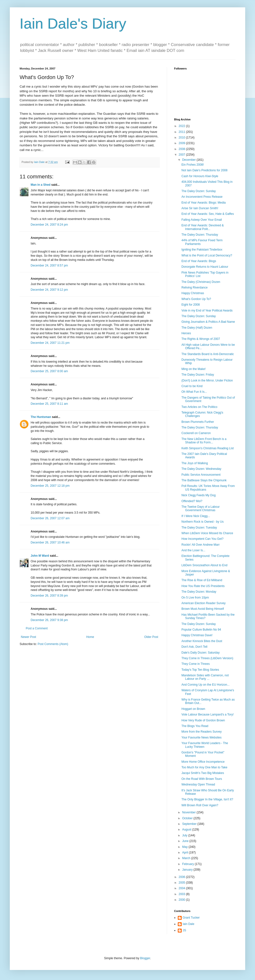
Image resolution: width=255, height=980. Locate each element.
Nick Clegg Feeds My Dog (198, 495)
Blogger (145, 958)
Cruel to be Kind (192, 386)
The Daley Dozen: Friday (198, 375)
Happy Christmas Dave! (197, 635)
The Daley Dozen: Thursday (200, 235)
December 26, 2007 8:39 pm (49, 596)
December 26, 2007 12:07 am (50, 518)
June (186, 841)
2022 (182, 126)
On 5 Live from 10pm (195, 598)
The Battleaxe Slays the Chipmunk (204, 480)
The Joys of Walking (195, 463)
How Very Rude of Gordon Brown (203, 720)
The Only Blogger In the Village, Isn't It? (207, 799)
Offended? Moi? (192, 501)
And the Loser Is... (193, 550)
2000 (182, 900)
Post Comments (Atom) (53, 644)
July (185, 835)
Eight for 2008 (191, 305)
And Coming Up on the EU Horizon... (205, 685)
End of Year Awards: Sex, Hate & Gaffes (208, 214)
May (185, 847)
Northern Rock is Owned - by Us (203, 522)
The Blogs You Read (195, 726)
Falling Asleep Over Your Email (202, 220)
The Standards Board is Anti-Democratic (208, 354)
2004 (182, 888)
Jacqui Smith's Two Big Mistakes (203, 773)
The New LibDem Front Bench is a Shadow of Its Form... (204, 441)
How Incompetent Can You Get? (202, 539)
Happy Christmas (193, 293)
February (188, 864)
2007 (182, 155)
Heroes (186, 333)
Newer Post (28, 637)
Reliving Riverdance (195, 288)
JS (184, 930)
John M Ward (40, 556)
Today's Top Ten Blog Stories (200, 670)
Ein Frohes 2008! (193, 165)
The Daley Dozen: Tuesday (199, 528)
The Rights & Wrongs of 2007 (201, 339)
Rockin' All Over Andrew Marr (201, 545)
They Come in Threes (196, 664)
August (187, 830)
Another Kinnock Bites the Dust (202, 641)
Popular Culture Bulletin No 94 (201, 630)
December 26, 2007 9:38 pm (49, 620)
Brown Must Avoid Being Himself (203, 609)
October (188, 818)
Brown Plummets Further (198, 422)
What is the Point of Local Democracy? (207, 255)
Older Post (151, 637)
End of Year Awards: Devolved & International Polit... (203, 227)
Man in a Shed (41, 185)
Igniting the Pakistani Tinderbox (202, 250)
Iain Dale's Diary (73, 24)
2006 (182, 877)
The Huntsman (41, 417)
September (190, 824)
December (189, 160)
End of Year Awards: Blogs (199, 261)
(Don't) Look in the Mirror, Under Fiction (207, 380)
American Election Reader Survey (204, 603)
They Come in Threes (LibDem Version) (207, 658)
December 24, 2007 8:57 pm (49, 265)
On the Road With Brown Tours (202, 779)
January (188, 870)
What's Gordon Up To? (196, 299)
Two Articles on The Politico (199, 407)
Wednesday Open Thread (198, 784)
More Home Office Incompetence (203, 762)
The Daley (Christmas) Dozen (201, 282)
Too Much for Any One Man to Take (204, 767)
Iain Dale (188, 924)
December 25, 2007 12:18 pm (50, 486)
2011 (182, 132)
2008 (182, 149)
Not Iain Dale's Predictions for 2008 (204, 170)
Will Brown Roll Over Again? (200, 805)
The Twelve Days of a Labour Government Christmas (201, 508)
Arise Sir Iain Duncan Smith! (200, 208)
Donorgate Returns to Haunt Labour (205, 267)
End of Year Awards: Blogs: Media (204, 203)
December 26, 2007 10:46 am (50, 542)
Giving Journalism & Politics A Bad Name (208, 322)
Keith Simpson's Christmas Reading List (208, 448)
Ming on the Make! (194, 369)
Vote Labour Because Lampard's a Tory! (208, 715)
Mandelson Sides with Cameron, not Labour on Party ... (205, 677)
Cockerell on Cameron (196, 433)
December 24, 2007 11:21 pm (50, 343)
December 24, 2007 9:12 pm (49, 290)
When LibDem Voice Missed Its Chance (207, 533)
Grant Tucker (191, 918)
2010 (182, 138)
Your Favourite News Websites (201, 738)
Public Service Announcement (201, 475)
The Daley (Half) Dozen (197, 328)
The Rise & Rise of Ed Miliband (202, 580)
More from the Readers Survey (202, 732)
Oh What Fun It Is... (194, 392)
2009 (182, 143)
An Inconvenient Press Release (202, 197)
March (187, 858)
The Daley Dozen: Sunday (199, 191)
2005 (182, 883)
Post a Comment (37, 628)
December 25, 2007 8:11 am (49, 404)
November (189, 812)
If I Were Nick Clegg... (196, 516)
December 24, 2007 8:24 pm (49, 225)
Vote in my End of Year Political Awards (207, 311)
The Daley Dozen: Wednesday (201, 469)
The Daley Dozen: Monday (199, 592)
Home (90, 637)
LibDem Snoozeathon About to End (204, 565)
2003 (182, 894)
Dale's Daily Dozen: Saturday (201, 653)
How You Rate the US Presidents (203, 586)
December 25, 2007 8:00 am (49, 371)
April (185, 853)
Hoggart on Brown (193, 709)
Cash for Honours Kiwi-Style (200, 176)
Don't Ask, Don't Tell (194, 647)
